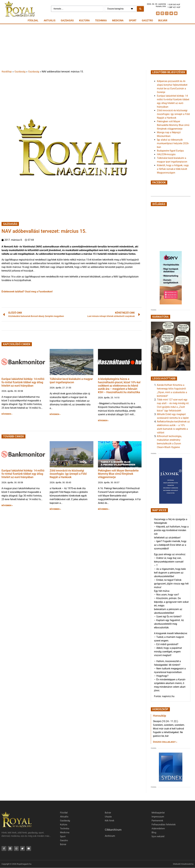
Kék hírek (110, 821)
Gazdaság (67, 21)
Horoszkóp (160, 716)
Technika (101, 21)
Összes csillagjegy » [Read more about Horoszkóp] (165, 742)
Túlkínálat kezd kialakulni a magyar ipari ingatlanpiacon (71, 381)
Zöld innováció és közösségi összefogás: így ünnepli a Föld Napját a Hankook (68, 474)
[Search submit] (140, 9)
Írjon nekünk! (158, 837)
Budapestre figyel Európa (170, 151)
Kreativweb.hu (187, 864)
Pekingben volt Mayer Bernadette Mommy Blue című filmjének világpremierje (118, 474)
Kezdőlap (7, 72)
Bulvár (163, 21)
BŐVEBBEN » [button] (7, 414)
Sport (133, 21)
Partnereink (157, 821)
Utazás (108, 817)
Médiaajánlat (158, 813)
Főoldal (33, 21)
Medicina (118, 21)
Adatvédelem (158, 829)
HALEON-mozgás (166, 154)
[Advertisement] (97, 47)
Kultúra (84, 21)
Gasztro (147, 21)
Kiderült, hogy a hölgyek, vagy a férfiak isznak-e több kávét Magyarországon (173, 169)
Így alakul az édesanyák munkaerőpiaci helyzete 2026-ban (173, 143)
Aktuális (50, 21)
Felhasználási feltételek (164, 825)
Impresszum (158, 817)
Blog (154, 833)
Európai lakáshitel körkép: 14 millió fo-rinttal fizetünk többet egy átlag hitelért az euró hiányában (23, 382)
